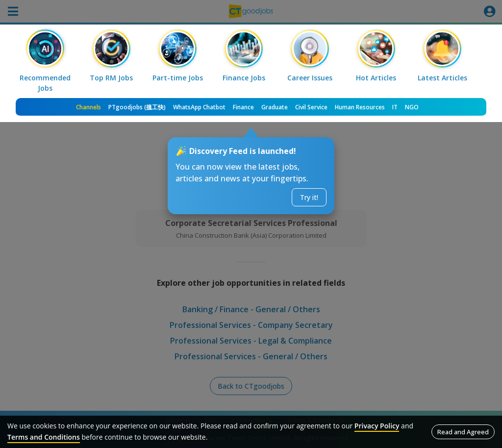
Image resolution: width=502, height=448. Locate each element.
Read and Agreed (463, 432)
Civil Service (311, 107)
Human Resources (360, 107)
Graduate (275, 107)
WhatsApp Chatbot (199, 107)
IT (395, 107)
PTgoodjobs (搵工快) (137, 107)
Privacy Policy (377, 426)
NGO (412, 107)
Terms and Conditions (44, 437)
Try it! (309, 197)
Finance (243, 107)
